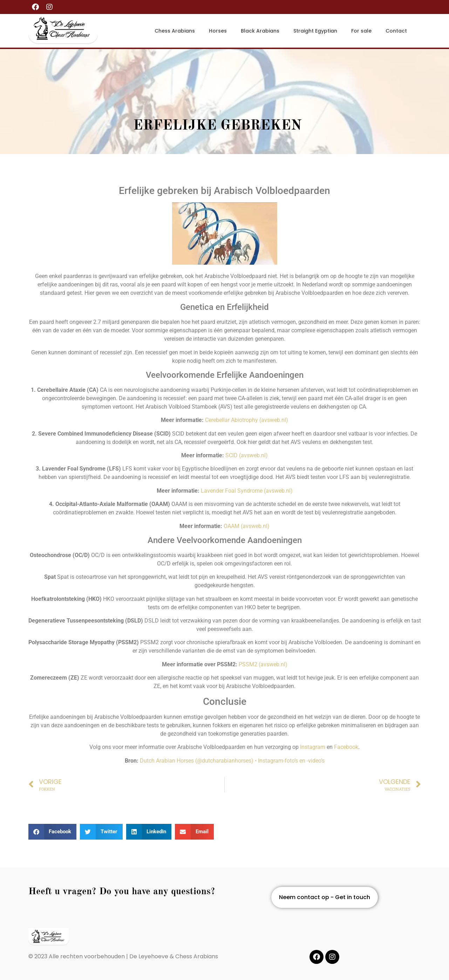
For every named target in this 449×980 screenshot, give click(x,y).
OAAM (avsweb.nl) (247, 526)
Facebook (346, 747)
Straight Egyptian (315, 31)
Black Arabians (260, 31)
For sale (361, 31)
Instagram (313, 747)
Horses (218, 31)
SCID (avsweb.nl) (247, 455)
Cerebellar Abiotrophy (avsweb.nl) (247, 420)
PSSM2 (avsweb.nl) (263, 664)
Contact (396, 31)
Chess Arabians (175, 31)
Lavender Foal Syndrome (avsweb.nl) (247, 491)
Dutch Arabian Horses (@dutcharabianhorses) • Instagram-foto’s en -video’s (232, 761)
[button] (53, 832)
